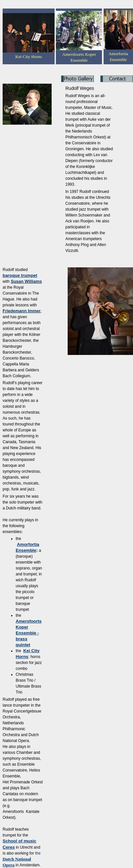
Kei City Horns (29, 57)
